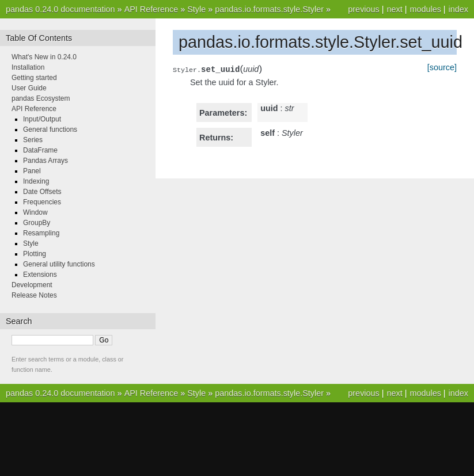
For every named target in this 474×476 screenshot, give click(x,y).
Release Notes (34, 295)
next (394, 9)
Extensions (40, 275)
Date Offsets (42, 192)
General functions (50, 130)
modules (425, 9)
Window (35, 212)
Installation (28, 67)
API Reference (151, 9)
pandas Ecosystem (41, 98)
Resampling (41, 233)
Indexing (36, 181)
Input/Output (42, 119)
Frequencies (42, 202)
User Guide (29, 88)
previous (363, 9)
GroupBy (37, 223)
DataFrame (40, 150)
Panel (32, 171)
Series (33, 140)
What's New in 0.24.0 (44, 57)
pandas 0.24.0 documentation (60, 9)
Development (32, 285)
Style (196, 9)
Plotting (35, 254)
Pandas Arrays (45, 161)
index (458, 9)
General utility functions (59, 264)
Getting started (34, 78)
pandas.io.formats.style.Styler (269, 9)
